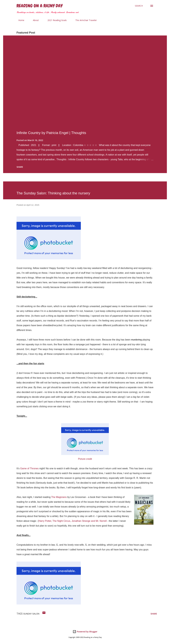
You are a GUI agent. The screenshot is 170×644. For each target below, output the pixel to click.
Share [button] (20, 167)
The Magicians (59, 497)
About (34, 20)
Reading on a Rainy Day (40, 6)
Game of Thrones (29, 468)
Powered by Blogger (85, 632)
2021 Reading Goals (55, 20)
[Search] (139, 6)
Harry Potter (45, 521)
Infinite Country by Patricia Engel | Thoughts (51, 133)
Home (20, 20)
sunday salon (31, 614)
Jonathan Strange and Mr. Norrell (89, 521)
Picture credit (85, 459)
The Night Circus (61, 521)
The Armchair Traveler (84, 20)
